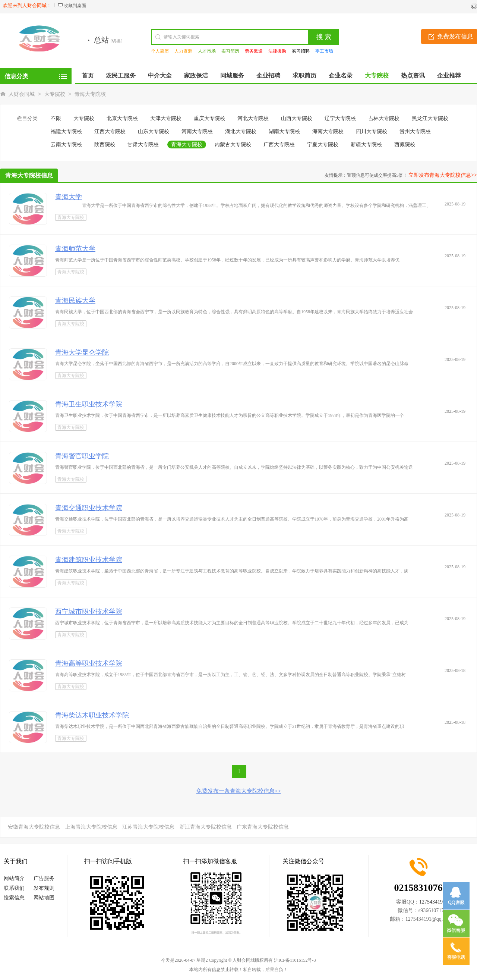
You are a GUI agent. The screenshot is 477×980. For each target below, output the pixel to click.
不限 (56, 118)
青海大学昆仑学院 (82, 352)
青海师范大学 (75, 249)
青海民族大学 (75, 301)
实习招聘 (301, 51)
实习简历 (230, 51)
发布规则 (44, 888)
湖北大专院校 (241, 131)
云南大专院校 (66, 145)
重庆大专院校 (209, 118)
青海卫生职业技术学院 (89, 404)
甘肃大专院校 (143, 145)
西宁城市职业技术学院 (89, 612)
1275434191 (432, 902)
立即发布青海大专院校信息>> (443, 175)
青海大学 (69, 197)
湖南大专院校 (284, 131)
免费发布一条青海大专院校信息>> (239, 791)
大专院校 (55, 94)
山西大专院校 (297, 118)
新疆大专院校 (366, 145)
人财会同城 (22, 94)
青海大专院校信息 (29, 175)
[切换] (117, 41)
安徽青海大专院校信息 (34, 827)
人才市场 (207, 51)
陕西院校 (105, 145)
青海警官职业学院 (82, 456)
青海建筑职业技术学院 (89, 560)
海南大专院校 (328, 131)
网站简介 (14, 878)
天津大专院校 (166, 118)
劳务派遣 (254, 51)
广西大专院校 (279, 145)
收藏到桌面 (75, 6)
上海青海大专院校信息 (91, 827)
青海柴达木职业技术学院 (92, 715)
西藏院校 (405, 145)
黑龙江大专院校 (430, 118)
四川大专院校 (372, 131)
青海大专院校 (90, 94)
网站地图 (44, 898)
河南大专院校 (197, 131)
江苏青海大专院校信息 (148, 827)
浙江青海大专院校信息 (206, 827)
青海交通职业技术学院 (89, 508)
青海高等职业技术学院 (89, 663)
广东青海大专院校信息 (263, 827)
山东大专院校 (154, 131)
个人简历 (160, 51)
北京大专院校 (122, 118)
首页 (88, 76)
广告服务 (44, 878)
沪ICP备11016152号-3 (295, 960)
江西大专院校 (110, 131)
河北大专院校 (253, 118)
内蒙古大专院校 (233, 145)
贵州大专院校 (415, 131)
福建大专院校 (66, 131)
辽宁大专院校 (340, 118)
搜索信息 (14, 898)
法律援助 (277, 51)
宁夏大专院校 (323, 145)
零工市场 (324, 51)
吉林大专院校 (384, 118)
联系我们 (14, 888)
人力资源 (183, 51)
